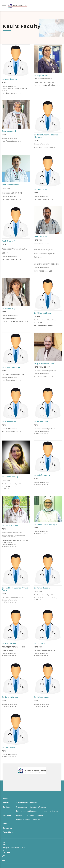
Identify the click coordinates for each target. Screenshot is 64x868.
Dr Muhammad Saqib (11, 367)
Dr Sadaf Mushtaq (10, 477)
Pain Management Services (27, 811)
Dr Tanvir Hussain (42, 588)
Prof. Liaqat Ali (40, 237)
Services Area (22, 807)
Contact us (7, 828)
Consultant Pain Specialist (8, 651)
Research (36, 820)
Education (7, 815)
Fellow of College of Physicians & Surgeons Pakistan (45, 320)
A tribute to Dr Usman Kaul (26, 803)
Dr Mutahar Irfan (9, 422)
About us (7, 803)
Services (6, 807)
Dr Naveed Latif (41, 422)
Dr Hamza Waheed (10, 697)
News (5, 824)
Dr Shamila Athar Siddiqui (45, 524)
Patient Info (8, 832)
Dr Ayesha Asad (9, 131)
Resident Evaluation (35, 815)
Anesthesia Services (38, 807)
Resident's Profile (23, 820)
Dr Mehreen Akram (42, 697)
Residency (20, 815)
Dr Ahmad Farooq (10, 79)
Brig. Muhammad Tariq (44, 364)
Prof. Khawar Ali (9, 241)
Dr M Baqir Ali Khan (42, 313)
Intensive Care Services (49, 811)
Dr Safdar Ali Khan (10, 526)
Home (5, 799)
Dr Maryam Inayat (10, 309)
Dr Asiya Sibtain (41, 75)
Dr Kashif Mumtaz (42, 189)
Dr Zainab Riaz (8, 748)
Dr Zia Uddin (40, 643)
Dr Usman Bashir (9, 643)
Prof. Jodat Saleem (10, 185)
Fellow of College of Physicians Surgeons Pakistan (44, 429)
